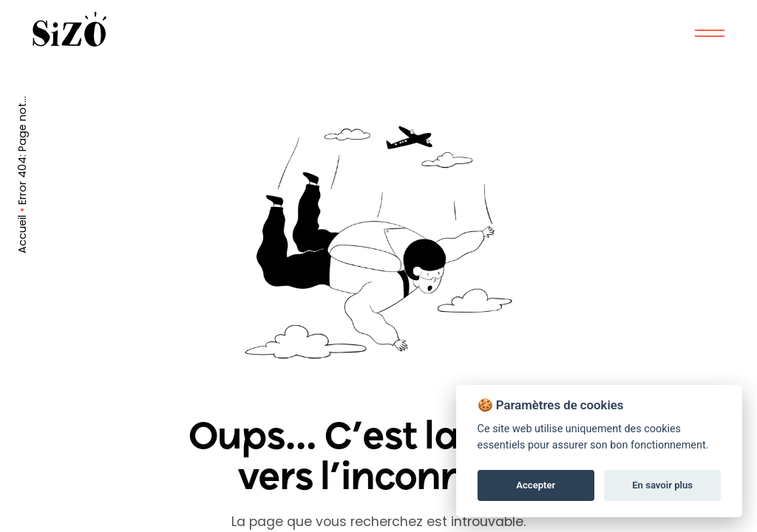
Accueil (22, 234)
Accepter (536, 485)
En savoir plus (662, 485)
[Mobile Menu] (710, 33)
